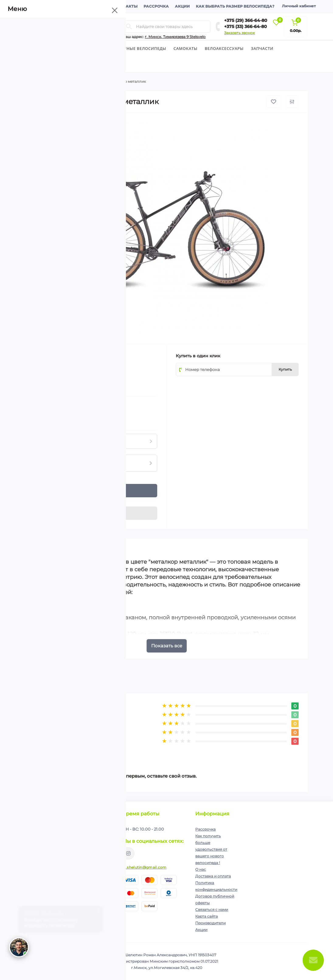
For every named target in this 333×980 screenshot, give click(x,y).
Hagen (73, 355)
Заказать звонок (239, 33)
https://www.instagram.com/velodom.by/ (128, 853)
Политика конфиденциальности (78, 847)
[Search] (129, 26)
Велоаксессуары (224, 48)
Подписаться (96, 835)
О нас (201, 869)
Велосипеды (40, 48)
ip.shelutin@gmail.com (144, 867)
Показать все (167, 646)
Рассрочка (156, 6)
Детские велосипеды (86, 48)
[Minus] (51, 494)
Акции (182, 6)
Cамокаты (186, 48)
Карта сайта (206, 916)
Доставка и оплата (86, 6)
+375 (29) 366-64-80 (246, 20)
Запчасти (262, 48)
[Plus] (51, 487)
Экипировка (43, 64)
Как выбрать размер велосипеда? (235, 6)
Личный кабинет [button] (299, 6)
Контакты (126, 6)
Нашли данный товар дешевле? (65, 419)
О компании (43, 6)
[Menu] (80, 26)
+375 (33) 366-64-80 (246, 26)
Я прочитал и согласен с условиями (70, 850)
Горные (71, 81)
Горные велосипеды (142, 48)
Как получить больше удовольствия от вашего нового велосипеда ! (211, 849)
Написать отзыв (61, 749)
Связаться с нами (212, 910)
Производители (210, 923)
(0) (54, 373)
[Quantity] (41, 491)
